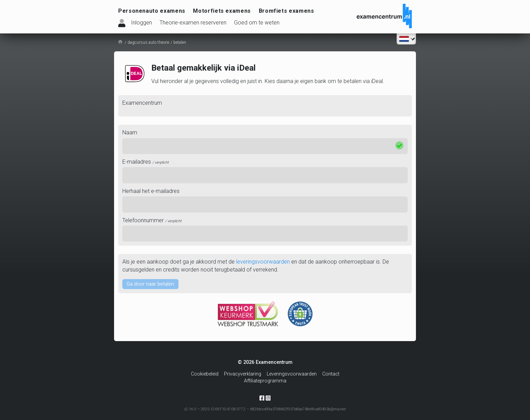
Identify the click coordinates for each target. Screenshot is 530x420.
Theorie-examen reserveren (193, 23)
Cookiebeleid (205, 374)
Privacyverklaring (243, 374)
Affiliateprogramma (265, 381)
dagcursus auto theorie (148, 42)
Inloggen (141, 23)
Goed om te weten (257, 23)
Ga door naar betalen (151, 284)
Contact (331, 374)
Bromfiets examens (287, 11)
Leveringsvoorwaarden (292, 374)
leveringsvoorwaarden (263, 262)
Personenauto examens (152, 11)
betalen (180, 42)
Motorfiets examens (222, 11)
